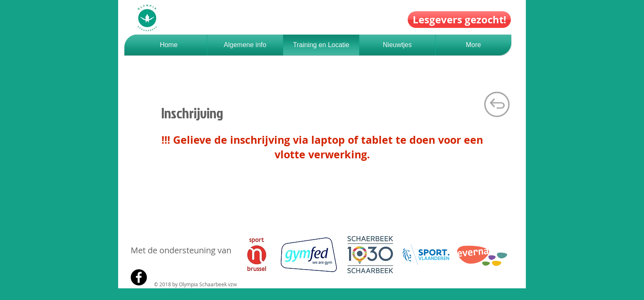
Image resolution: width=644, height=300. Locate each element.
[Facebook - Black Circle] (139, 277)
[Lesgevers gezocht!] (459, 20)
